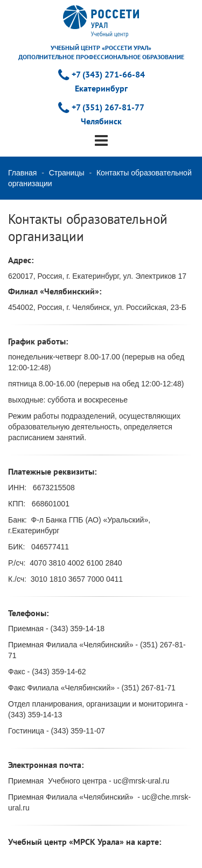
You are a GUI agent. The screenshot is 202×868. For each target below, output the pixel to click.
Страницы (67, 173)
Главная (22, 173)
